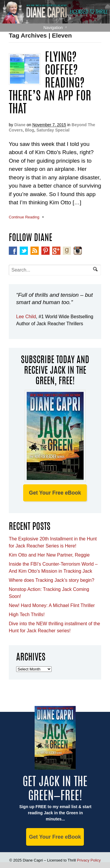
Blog (29, 130)
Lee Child (26, 317)
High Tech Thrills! (27, 615)
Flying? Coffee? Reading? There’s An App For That (50, 84)
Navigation (53, 28)
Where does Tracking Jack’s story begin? (51, 580)
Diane (20, 125)
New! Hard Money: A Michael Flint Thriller (52, 605)
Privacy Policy (89, 860)
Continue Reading (24, 217)
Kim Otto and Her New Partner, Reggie (49, 555)
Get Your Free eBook (55, 493)
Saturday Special (53, 130)
